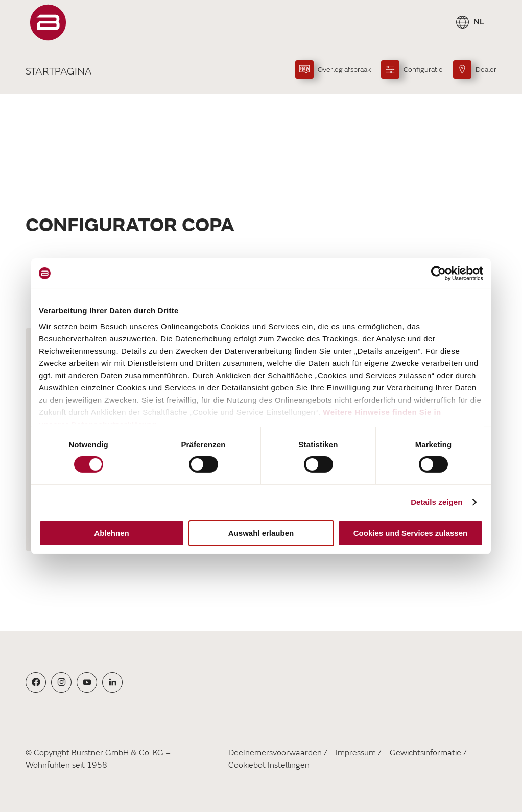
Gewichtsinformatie (425, 753)
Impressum (356, 753)
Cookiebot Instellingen (269, 765)
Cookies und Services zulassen (410, 533)
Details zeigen (436, 502)
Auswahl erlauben (261, 533)
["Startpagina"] (48, 22)
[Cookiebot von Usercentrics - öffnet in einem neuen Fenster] (438, 273)
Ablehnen (111, 533)
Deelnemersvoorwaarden (275, 753)
